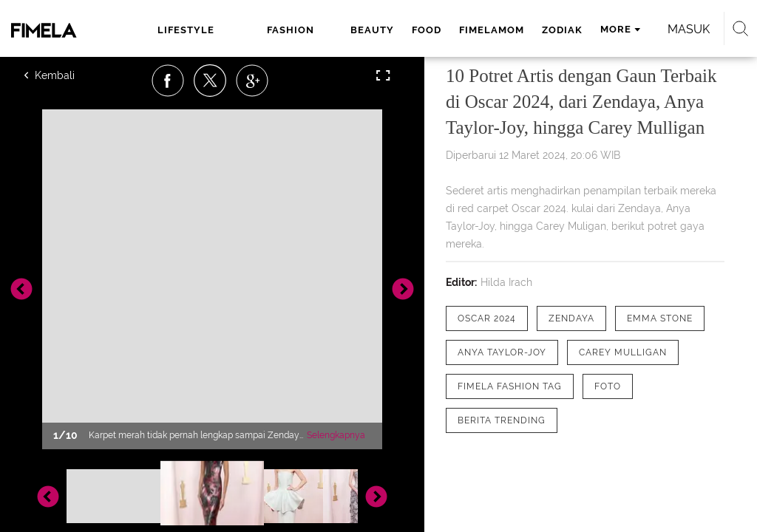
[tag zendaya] (571, 318)
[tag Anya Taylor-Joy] (502, 352)
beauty (372, 30)
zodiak (562, 30)
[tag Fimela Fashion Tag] (510, 386)
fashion (291, 30)
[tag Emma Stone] (660, 318)
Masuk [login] (689, 29)
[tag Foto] (608, 386)
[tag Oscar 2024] (487, 318)
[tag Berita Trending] (502, 420)
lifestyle (186, 30)
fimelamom (492, 30)
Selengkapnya (336, 435)
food (427, 30)
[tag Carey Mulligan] (623, 352)
